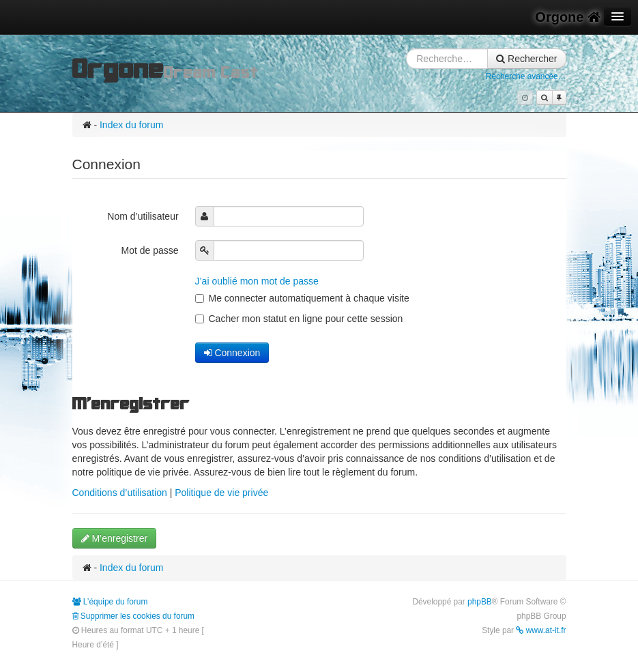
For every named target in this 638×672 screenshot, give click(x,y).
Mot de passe (151, 250)
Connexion (232, 353)
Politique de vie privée (221, 493)
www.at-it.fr (541, 630)
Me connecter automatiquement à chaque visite (302, 298)
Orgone (568, 17)
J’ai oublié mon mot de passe (257, 281)
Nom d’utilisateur (144, 216)
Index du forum (131, 125)
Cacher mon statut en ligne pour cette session (299, 319)
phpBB (480, 602)
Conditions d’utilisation (120, 493)
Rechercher (526, 59)
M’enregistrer (115, 538)
